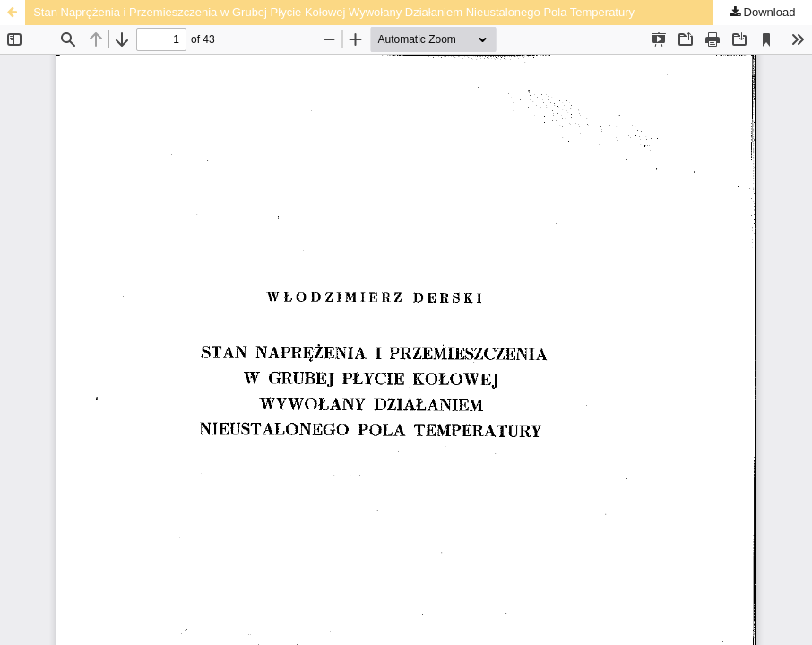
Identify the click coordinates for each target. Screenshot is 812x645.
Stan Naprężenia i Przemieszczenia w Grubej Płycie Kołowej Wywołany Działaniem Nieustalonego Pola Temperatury (334, 12)
